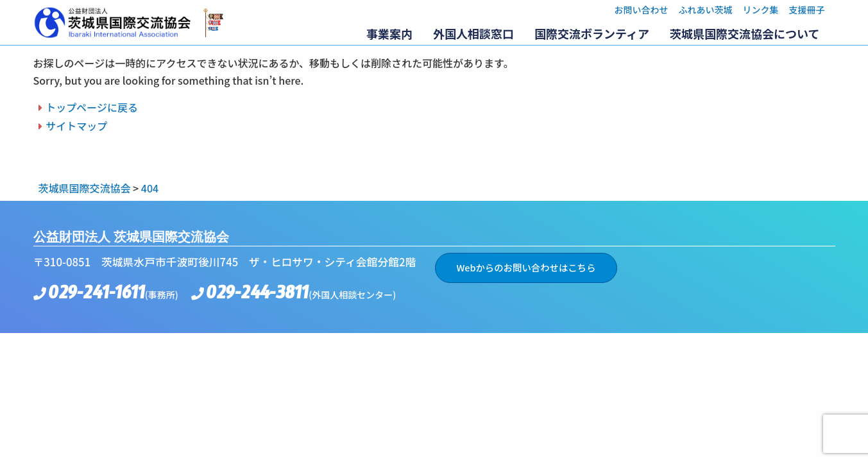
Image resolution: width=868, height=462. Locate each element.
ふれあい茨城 (706, 10)
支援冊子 (807, 10)
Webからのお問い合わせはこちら (526, 267)
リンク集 (761, 10)
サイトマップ (76, 126)
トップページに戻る (92, 107)
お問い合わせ (642, 10)
